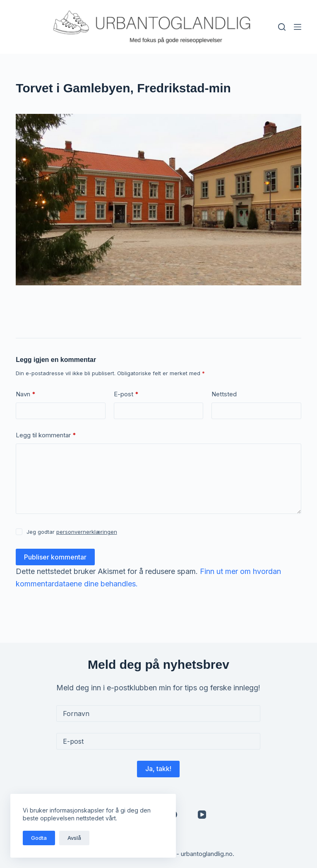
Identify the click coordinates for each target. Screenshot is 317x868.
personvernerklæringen (87, 532)
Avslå (74, 838)
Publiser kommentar (55, 557)
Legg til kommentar (46, 435)
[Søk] (282, 27)
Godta (39, 838)
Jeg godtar (72, 532)
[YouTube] (202, 815)
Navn (26, 394)
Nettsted (224, 394)
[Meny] (298, 27)
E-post (126, 394)
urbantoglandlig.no (207, 854)
